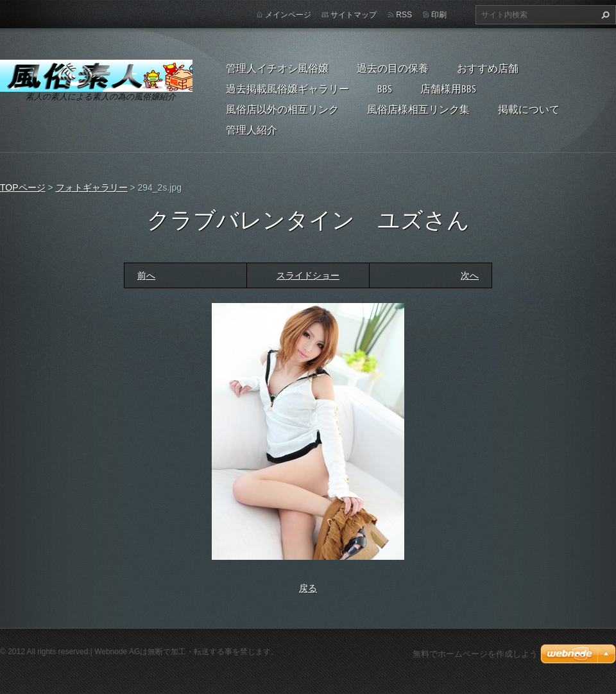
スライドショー (308, 275)
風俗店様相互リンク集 (418, 109)
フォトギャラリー (92, 187)
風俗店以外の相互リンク (282, 109)
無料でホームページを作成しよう (475, 654)
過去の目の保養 (393, 68)
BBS (385, 89)
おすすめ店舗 (488, 68)
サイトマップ (354, 15)
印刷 (439, 15)
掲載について (529, 109)
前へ (146, 275)
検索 (604, 15)
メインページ (288, 15)
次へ (470, 275)
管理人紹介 (252, 130)
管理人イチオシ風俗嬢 (277, 68)
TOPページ (23, 187)
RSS (404, 15)
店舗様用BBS (448, 89)
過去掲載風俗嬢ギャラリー (287, 89)
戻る (308, 588)
